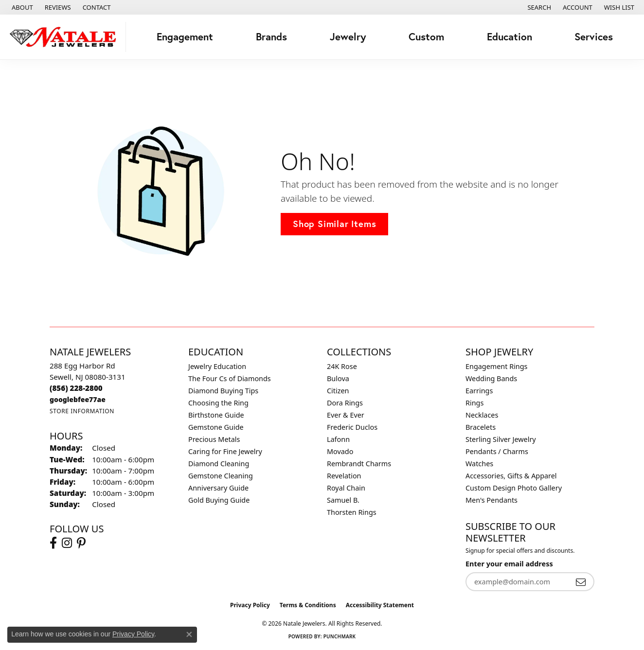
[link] (21, 7)
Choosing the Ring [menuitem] (218, 403)
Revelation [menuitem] (344, 476)
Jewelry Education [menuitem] (217, 366)
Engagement (185, 37)
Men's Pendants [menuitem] (492, 500)
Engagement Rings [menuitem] (497, 366)
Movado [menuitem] (340, 451)
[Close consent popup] (189, 634)
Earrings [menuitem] (479, 391)
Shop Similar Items (334, 224)
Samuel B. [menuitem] (343, 500)
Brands (271, 37)
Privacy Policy (250, 605)
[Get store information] (82, 411)
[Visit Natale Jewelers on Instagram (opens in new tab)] (67, 543)
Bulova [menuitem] (338, 378)
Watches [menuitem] (479, 464)
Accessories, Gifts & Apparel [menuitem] (511, 476)
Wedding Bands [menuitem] (491, 378)
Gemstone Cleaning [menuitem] (221, 476)
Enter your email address (509, 564)
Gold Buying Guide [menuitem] (219, 500)
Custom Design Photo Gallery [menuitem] (514, 488)
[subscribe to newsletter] (581, 582)
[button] (538, 7)
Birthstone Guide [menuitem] (216, 415)
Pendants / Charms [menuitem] (497, 451)
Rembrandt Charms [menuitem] (359, 464)
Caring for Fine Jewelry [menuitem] (225, 451)
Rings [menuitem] (474, 403)
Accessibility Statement (380, 605)
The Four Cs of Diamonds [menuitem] (230, 378)
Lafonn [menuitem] (338, 439)
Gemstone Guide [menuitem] (216, 427)
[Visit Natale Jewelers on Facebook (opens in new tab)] (53, 543)
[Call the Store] (76, 388)
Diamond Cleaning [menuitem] (219, 464)
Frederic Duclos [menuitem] (352, 427)
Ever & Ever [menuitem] (346, 415)
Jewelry (348, 37)
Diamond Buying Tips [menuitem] (223, 391)
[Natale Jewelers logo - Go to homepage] (65, 37)
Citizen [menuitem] (338, 391)
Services (594, 37)
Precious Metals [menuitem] (214, 439)
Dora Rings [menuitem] (345, 403)
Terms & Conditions (308, 605)
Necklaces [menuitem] (482, 415)
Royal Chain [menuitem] (346, 488)
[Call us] (78, 399)
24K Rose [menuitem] (342, 366)
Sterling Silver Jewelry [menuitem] (501, 439)
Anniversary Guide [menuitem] (218, 488)
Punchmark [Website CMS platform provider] (340, 636)
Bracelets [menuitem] (481, 427)
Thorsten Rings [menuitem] (352, 512)
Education (510, 37)
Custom (426, 37)
